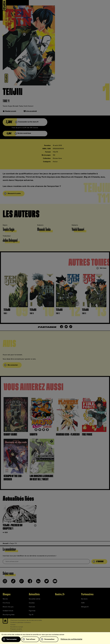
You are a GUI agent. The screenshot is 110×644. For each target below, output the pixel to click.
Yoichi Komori (28, 106)
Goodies (32, 603)
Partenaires (87, 594)
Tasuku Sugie (7, 106)
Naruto (5, 599)
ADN (83, 603)
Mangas (7, 594)
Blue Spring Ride (9, 615)
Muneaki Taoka (18, 106)
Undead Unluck (8, 611)
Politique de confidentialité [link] (71, 639)
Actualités (34, 594)
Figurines (32, 611)
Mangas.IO (85, 607)
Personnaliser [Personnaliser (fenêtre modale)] (49, 639)
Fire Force (6, 603)
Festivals (32, 607)
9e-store (84, 599)
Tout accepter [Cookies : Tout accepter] (12, 639)
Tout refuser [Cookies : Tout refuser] (31, 639)
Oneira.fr (60, 594)
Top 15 (31, 615)
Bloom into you (8, 607)
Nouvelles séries (35, 599)
